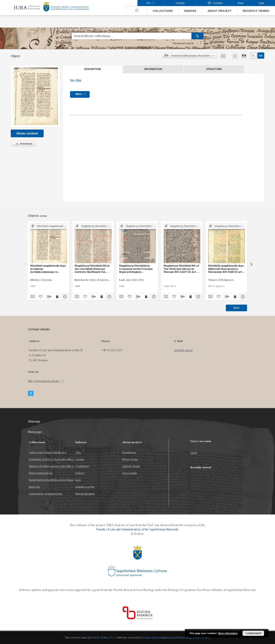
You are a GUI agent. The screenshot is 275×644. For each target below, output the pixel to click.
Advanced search (183, 43)
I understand (253, 633)
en (261, 56)
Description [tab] (92, 69)
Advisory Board (131, 466)
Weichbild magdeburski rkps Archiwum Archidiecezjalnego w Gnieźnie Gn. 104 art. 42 (48, 269)
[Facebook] (31, 393)
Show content (27, 133)
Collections (163, 11)
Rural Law (34, 487)
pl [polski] (154, 3)
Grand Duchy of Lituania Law (46, 494)
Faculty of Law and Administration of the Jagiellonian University (137, 529)
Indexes (190, 11)
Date (78, 480)
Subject (80, 473)
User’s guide (130, 473)
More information (228, 633)
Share (241, 3)
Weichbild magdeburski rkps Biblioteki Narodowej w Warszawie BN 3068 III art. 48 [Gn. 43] (226, 269)
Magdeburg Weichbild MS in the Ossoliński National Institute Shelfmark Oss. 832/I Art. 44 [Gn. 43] (92, 269)
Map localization (85, 494)
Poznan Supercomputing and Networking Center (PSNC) (176, 637)
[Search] (198, 36)
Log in (194, 453)
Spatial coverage (85, 487)
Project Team (130, 459)
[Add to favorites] (235, 56)
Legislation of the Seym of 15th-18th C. (52, 459)
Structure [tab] (214, 69)
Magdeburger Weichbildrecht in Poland (51, 480)
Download (23, 144)
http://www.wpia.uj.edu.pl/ (46, 381)
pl (253, 56)
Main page (35, 432)
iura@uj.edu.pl (183, 350)
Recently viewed (256, 11)
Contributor (82, 466)
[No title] (35, 96)
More (236, 308)
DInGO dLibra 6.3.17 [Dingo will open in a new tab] (104, 637)
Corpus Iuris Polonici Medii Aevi (48, 452)
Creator (80, 459)
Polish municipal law (41, 473)
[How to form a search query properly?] (201, 43)
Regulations (129, 452)
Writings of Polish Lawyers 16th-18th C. (52, 466)
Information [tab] (153, 69)
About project (220, 11)
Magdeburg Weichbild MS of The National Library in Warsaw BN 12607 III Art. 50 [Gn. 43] (182, 269)
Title (78, 452)
